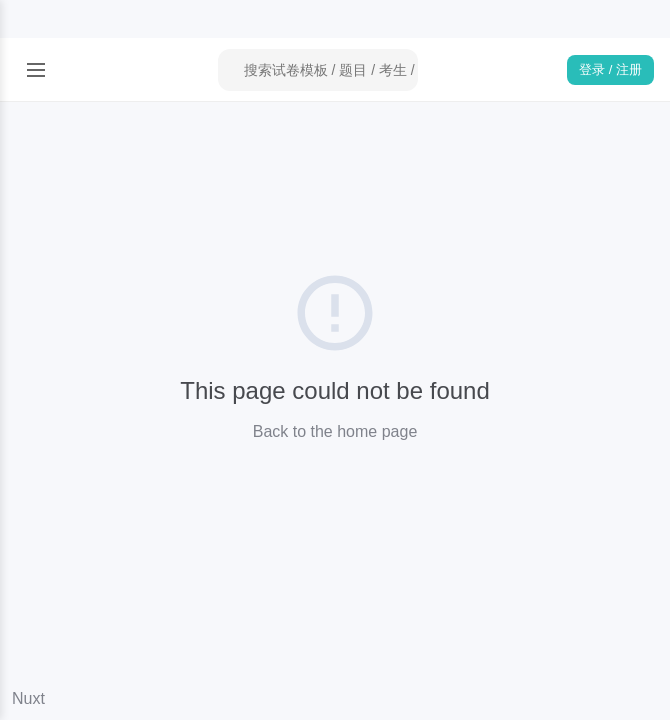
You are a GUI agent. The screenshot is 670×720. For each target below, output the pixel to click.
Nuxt (28, 698)
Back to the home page (335, 431)
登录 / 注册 (610, 69)
